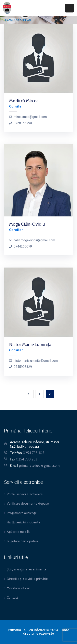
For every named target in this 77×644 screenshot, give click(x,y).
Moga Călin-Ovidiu (27, 224)
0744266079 (23, 246)
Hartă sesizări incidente (23, 522)
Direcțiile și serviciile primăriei (28, 579)
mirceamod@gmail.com (30, 117)
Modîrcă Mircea (24, 101)
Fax (24, 459)
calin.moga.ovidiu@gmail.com (34, 240)
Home (9, 20)
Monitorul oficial (18, 588)
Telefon (27, 453)
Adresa (15, 442)
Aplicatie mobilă (18, 532)
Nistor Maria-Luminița (30, 344)
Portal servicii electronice (25, 494)
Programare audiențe (22, 513)
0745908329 (23, 367)
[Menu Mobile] (69, 8)
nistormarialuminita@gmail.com (36, 361)
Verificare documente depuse (28, 503)
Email (35, 466)
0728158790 (23, 123)
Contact (12, 598)
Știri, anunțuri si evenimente (27, 569)
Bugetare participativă (22, 541)
